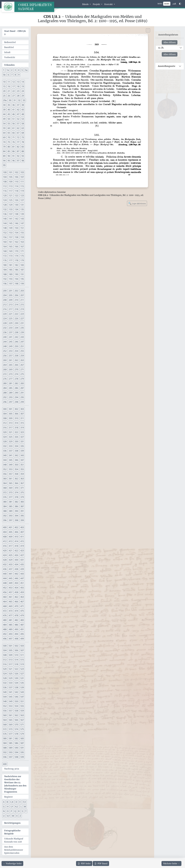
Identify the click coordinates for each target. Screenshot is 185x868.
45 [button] (9, 114)
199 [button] (22, 284)
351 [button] (22, 465)
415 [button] (22, 541)
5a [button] (26, 70)
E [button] (20, 802)
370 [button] (16, 488)
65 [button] (9, 133)
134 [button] (16, 209)
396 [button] (5, 520)
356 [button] (5, 474)
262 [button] (16, 360)
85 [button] (9, 151)
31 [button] (15, 100)
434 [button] (16, 564)
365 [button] (11, 483)
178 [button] (16, 260)
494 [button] (16, 634)
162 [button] (16, 242)
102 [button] (16, 172)
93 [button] (23, 156)
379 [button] (22, 497)
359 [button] (22, 474)
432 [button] (5, 564)
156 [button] (5, 237)
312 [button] (5, 423)
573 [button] (11, 729)
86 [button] (13, 151)
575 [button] (22, 729)
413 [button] (11, 541)
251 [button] (22, 346)
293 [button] (11, 397)
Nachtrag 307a (12, 769)
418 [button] (16, 546)
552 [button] (5, 706)
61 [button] (13, 128)
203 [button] (22, 291)
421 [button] (11, 551)
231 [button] (22, 323)
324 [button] (5, 437)
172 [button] (5, 256)
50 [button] (9, 119)
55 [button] (9, 124)
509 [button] (11, 655)
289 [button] (11, 393)
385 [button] (11, 506)
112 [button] (5, 186)
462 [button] (16, 597)
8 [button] (15, 75)
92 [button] (18, 156)
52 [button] (18, 119)
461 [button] (11, 597)
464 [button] (5, 602)
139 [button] (22, 214)
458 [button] (16, 592)
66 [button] (13, 133)
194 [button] (16, 279)
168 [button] (5, 251)
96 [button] (13, 161)
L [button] (21, 807)
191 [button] (22, 274)
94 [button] (4, 161)
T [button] (26, 811)
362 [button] (16, 479)
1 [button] (4, 70)
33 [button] (24, 100)
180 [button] (5, 265)
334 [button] (16, 446)
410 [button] (16, 537)
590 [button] (16, 748)
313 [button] (11, 423)
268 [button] (5, 369)
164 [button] (5, 246)
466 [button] (16, 602)
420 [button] (5, 551)
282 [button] (16, 383)
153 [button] (11, 233)
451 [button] (22, 583)
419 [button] (22, 546)
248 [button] (5, 346)
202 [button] (16, 291)
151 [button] (22, 228)
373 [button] (11, 492)
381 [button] (11, 502)
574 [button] (16, 729)
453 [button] (11, 588)
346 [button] (16, 460)
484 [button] (5, 625)
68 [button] (23, 133)
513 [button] (11, 660)
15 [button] (4, 86)
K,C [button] (17, 807)
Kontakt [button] (109, 4)
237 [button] (11, 332)
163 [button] (22, 242)
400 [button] (5, 527)
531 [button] (22, 678)
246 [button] (16, 342)
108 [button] (5, 182)
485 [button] (11, 625)
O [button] (8, 811)
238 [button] (16, 332)
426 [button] (16, 555)
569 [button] (11, 725)
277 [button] (11, 379)
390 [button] (16, 511)
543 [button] (22, 692)
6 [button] (8, 75)
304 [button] (5, 414)
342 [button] (16, 455)
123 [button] (22, 195)
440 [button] (5, 574)
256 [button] (5, 356)
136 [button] (5, 214)
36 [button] (13, 105)
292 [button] (5, 397)
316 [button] (5, 428)
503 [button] (22, 646)
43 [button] (23, 110)
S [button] (22, 811)
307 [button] (22, 414)
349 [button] (11, 465)
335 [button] (22, 446)
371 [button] (22, 488)
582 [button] (16, 738)
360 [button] (5, 479)
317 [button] (11, 428)
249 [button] (11, 346)
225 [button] (11, 318)
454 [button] (16, 588)
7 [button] (12, 75)
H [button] (8, 807)
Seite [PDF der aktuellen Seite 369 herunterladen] (84, 863)
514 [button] (16, 660)
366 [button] (16, 483)
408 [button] (5, 537)
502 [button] (16, 646)
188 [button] (5, 274)
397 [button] (11, 520)
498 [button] (16, 639)
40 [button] (9, 110)
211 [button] (22, 300)
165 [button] (11, 246)
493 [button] (11, 634)
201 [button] (11, 291)
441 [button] (11, 574)
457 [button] (11, 592)
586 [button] (16, 743)
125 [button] (11, 200)
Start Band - (15, 33)
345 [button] (11, 460)
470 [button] (16, 606)
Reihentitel (10, 42)
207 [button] (22, 295)
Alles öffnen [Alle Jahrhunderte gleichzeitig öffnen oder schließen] (170, 42)
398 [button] (16, 520)
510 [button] (16, 655)
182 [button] (16, 265)
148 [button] (5, 228)
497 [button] (11, 639)
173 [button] (11, 256)
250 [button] (16, 346)
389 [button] (11, 511)
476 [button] (5, 615)
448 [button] (5, 583)
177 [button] (11, 260)
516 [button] (5, 664)
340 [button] (5, 455)
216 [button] (5, 309)
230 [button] (16, 323)
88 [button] (23, 151)
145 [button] (11, 223)
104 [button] (5, 177)
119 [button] (22, 191)
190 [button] (16, 274)
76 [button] (13, 142)
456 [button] (5, 592)
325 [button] (11, 437)
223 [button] (22, 314)
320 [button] (5, 432)
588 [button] (5, 748)
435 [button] (22, 564)
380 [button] (5, 502)
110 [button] (16, 182)
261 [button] (11, 360)
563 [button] (22, 715)
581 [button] (11, 738)
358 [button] (16, 474)
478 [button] (16, 615)
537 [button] (11, 687)
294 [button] (16, 397)
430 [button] (16, 560)
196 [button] (5, 284)
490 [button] (16, 629)
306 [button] (16, 414)
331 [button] (22, 441)
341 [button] (11, 455)
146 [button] (16, 223)
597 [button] (11, 757)
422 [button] (16, 551)
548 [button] (5, 701)
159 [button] (22, 237)
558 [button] (16, 711)
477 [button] (11, 615)
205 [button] (11, 295)
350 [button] (16, 465)
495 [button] (22, 634)
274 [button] (16, 374)
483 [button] (22, 620)
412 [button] (5, 541)
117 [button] (11, 191)
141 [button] (11, 219)
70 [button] (9, 137)
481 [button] (11, 620)
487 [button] (22, 625)
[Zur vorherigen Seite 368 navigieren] (12, 863)
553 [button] (11, 706)
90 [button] (9, 156)
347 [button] (22, 460)
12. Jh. (161, 48)
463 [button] (22, 597)
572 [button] (5, 729)
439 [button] (22, 569)
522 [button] (16, 669)
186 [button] (16, 270)
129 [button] (11, 205)
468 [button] (5, 606)
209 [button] (11, 300)
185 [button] (11, 270)
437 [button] (11, 569)
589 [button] (11, 748)
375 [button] (22, 492)
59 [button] (4, 128)
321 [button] (11, 432)
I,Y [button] (12, 807)
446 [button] (16, 578)
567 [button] (22, 720)
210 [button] (16, 300)
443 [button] (22, 574)
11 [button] (9, 82)
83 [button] (23, 147)
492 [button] (5, 634)
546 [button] (16, 697)
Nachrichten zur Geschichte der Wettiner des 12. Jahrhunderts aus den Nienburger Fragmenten (15, 784)
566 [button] (16, 720)
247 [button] (22, 342)
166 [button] (16, 246)
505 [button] (11, 650)
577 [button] (11, 734)
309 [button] (11, 418)
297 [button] (11, 402)
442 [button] (16, 574)
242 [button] (16, 337)
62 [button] (18, 128)
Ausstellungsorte (167, 66)
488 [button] (5, 629)
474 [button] (16, 611)
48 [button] (23, 114)
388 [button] (5, 511)
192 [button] (5, 279)
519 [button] (22, 664)
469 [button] (11, 606)
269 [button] (11, 369)
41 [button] (13, 110)
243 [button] (22, 337)
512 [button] (5, 660)
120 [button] (5, 195)
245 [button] (11, 342)
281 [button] (11, 383)
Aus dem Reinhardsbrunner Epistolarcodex (14, 850)
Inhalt (7, 52)
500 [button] (5, 646)
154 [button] (16, 233)
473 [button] (11, 611)
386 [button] (16, 506)
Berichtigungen (12, 823)
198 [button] (16, 284)
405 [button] (11, 532)
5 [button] (22, 70)
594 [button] (16, 752)
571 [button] (22, 725)
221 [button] (11, 314)
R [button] (19, 811)
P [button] (11, 811)
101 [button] (11, 172)
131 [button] (22, 205)
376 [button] (5, 497)
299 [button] (22, 402)
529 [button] (11, 678)
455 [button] (22, 588)
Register (8, 797)
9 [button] (19, 75)
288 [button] (5, 393)
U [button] (4, 816)
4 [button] (19, 70)
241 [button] (11, 337)
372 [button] (5, 492)
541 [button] (11, 692)
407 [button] (22, 532)
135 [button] (22, 209)
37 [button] (18, 105)
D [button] (16, 802)
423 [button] (22, 551)
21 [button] (9, 91)
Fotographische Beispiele (12, 832)
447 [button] (22, 578)
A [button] (4, 802)
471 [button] (22, 606)
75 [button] (9, 142)
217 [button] (11, 309)
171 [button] (22, 251)
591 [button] (22, 748)
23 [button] (18, 91)
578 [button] (16, 734)
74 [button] (4, 142)
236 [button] (5, 332)
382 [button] (16, 502)
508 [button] (5, 655)
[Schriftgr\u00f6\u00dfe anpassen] (174, 4)
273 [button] (11, 374)
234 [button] (16, 328)
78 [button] (23, 142)
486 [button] (16, 625)
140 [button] (5, 219)
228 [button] (5, 323)
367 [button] (22, 483)
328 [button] (5, 441)
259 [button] (22, 356)
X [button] (17, 816)
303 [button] (22, 409)
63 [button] (23, 128)
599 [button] (22, 757)
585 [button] (11, 743)
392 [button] (5, 516)
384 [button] (5, 506)
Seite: (160, 4)
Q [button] (15, 811)
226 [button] (16, 318)
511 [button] (22, 655)
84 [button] (4, 151)
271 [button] (22, 369)
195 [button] (22, 279)
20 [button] (4, 91)
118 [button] (16, 191)
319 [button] (22, 428)
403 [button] (22, 527)
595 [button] (22, 752)
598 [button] (16, 757)
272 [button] (5, 374)
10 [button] (4, 82)
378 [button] (16, 497)
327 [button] (22, 437)
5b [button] (4, 75)
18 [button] (18, 86)
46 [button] (13, 114)
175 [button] (22, 256)
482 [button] (16, 620)
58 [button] (23, 124)
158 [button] (16, 237)
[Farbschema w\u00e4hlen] (180, 4)
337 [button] (11, 451)
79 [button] (4, 147)
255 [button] (22, 351)
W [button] (13, 816)
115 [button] (22, 186)
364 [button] (5, 483)
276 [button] (5, 379)
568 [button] (5, 725)
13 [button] (18, 82)
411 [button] (22, 537)
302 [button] (16, 409)
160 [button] (5, 242)
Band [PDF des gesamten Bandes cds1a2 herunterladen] (101, 863)
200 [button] (5, 291)
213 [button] (11, 305)
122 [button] (16, 195)
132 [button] (5, 209)
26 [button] (9, 96)
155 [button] (22, 233)
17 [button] (13, 86)
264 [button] (5, 365)
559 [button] (22, 711)
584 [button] (5, 743)
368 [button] (5, 488)
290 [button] (16, 393)
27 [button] (13, 96)
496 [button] (5, 639)
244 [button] (5, 342)
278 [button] (16, 379)
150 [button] (16, 228)
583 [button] (22, 738)
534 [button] (16, 683)
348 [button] (5, 465)
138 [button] (16, 214)
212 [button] (5, 305)
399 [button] (22, 520)
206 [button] (16, 295)
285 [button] (11, 388)
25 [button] (4, 96)
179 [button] (22, 260)
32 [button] (19, 100)
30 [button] (10, 100)
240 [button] (5, 337)
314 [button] (16, 423)
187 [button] (22, 270)
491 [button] (22, 629)
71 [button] (13, 137)
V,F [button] (8, 816)
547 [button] (22, 697)
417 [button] (11, 546)
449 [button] (11, 583)
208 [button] (5, 300)
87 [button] (18, 151)
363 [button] (22, 479)
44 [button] (4, 114)
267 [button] (22, 365)
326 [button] (16, 437)
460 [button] (5, 597)
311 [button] (22, 418)
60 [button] (9, 128)
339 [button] (22, 451)
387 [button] (22, 506)
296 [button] (5, 402)
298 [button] (16, 402)
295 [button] (22, 397)
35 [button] (9, 105)
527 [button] (22, 674)
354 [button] (16, 469)
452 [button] (5, 588)
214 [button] (16, 305)
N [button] (4, 811)
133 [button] (11, 209)
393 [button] (11, 516)
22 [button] (13, 91)
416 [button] (5, 546)
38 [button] (23, 105)
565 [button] (11, 720)
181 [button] (11, 265)
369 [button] (11, 488)
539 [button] (22, 687)
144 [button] (5, 223)
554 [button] (16, 706)
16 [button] (9, 86)
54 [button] (4, 124)
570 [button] (16, 725)
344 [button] (5, 460)
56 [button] (13, 124)
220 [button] (5, 314)
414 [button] (16, 541)
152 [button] (5, 233)
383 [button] (22, 502)
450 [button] (16, 583)
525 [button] (11, 674)
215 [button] (22, 305)
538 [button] (16, 687)
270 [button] (16, 369)
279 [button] (22, 379)
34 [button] (4, 105)
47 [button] (18, 114)
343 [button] (22, 455)
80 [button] (9, 147)
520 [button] (5, 669)
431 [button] (22, 560)
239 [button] (22, 332)
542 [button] (16, 692)
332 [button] (5, 446)
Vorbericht (10, 57)
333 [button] (11, 446)
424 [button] (5, 555)
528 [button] (5, 678)
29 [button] (23, 96)
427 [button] (22, 555)
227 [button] (22, 318)
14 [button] (23, 82)
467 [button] (22, 602)
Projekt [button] (97, 4)
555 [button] (22, 706)
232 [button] (5, 328)
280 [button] (5, 383)
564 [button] (5, 720)
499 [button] (22, 639)
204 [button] (5, 295)
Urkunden (9, 65)
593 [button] (11, 752)
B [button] (7, 802)
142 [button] (16, 219)
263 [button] (22, 360)
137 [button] (11, 214)
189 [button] (11, 274)
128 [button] (5, 205)
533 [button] (11, 683)
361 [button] (11, 479)
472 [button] (5, 611)
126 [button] (16, 200)
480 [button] (5, 620)
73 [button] (23, 137)
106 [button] (16, 177)
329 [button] (11, 441)
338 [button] (16, 451)
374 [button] (16, 492)
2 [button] (12, 70)
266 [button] (16, 365)
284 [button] (5, 388)
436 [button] (5, 569)
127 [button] (22, 200)
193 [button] (11, 279)
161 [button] (11, 242)
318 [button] (16, 428)
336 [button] (5, 451)
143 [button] (22, 219)
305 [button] (11, 414)
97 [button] (18, 161)
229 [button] (11, 323)
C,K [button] (12, 802)
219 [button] (22, 309)
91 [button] (13, 156)
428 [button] (5, 560)
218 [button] (16, 309)
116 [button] (5, 191)
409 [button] (11, 537)
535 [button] (22, 683)
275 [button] (22, 374)
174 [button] (16, 256)
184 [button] (5, 270)
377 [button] (11, 497)
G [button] (4, 807)
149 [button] (11, 228)
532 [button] (5, 683)
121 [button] (11, 195)
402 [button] (16, 527)
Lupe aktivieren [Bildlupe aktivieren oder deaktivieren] (137, 203)
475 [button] (22, 611)
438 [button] (16, 569)
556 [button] (5, 711)
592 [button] (5, 752)
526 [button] (16, 674)
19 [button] (23, 86)
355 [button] (22, 469)
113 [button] (11, 186)
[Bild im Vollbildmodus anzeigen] (148, 30)
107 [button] (22, 177)
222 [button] (16, 314)
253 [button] (11, 351)
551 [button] (22, 701)
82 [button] (18, 147)
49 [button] (4, 119)
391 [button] (22, 511)
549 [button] (11, 701)
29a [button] (5, 100)
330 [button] (16, 441)
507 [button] (22, 650)
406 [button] (16, 532)
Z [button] (20, 816)
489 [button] (11, 629)
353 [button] (11, 469)
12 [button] (13, 82)
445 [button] (11, 578)
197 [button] (11, 284)
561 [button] (11, 715)
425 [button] (11, 555)
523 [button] (22, 669)
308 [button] (5, 418)
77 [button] (18, 142)
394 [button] (16, 516)
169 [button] (11, 251)
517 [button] (11, 664)
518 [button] (16, 664)
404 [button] (5, 532)
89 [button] (4, 156)
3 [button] (15, 70)
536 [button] (5, 687)
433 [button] (11, 564)
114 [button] (16, 186)
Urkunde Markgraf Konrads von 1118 (14, 840)
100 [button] (5, 172)
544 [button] (5, 697)
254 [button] (16, 351)
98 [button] (23, 161)
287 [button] (22, 388)
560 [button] (5, 715)
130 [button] (16, 205)
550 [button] (16, 701)
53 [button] (23, 119)
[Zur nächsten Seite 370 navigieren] (171, 863)
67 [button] (18, 133)
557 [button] (11, 711)
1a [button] (8, 70)
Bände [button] (86, 4)
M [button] (25, 807)
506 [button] (16, 650)
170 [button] (16, 251)
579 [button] (22, 734)
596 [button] (5, 757)
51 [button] (13, 119)
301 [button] (11, 409)
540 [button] (5, 692)
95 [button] (9, 161)
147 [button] (22, 223)
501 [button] (11, 646)
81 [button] (13, 147)
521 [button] (11, 669)
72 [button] (18, 137)
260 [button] (5, 360)
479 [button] (22, 615)
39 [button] (4, 110)
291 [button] (22, 393)
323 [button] (22, 432)
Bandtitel (9, 47)
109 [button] (11, 182)
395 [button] (22, 516)
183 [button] (22, 265)
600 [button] (5, 764)
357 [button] (11, 474)
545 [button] (11, 697)
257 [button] (11, 356)
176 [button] (5, 260)
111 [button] (22, 182)
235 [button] (22, 328)
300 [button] (5, 409)
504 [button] (5, 650)
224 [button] (5, 318)
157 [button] (11, 237)
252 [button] (5, 351)
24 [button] (23, 91)
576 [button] (5, 734)
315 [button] (22, 423)
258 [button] (16, 356)
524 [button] (5, 674)
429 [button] (11, 560)
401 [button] (11, 527)
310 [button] (16, 418)
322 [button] (16, 432)
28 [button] (18, 96)
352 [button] (5, 469)
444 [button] (5, 578)
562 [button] (16, 715)
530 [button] (16, 678)
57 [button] (18, 124)
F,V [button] (24, 802)
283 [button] (22, 383)
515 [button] (22, 660)
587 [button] (22, 743)
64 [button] (4, 133)
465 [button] (11, 602)
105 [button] (11, 177)
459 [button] (22, 592)
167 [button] (22, 246)
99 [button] (4, 165)
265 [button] (11, 365)
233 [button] (11, 328)
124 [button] (5, 200)
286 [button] (16, 388)
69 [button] (4, 137)
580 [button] (5, 738)
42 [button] (18, 110)
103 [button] (22, 172)
